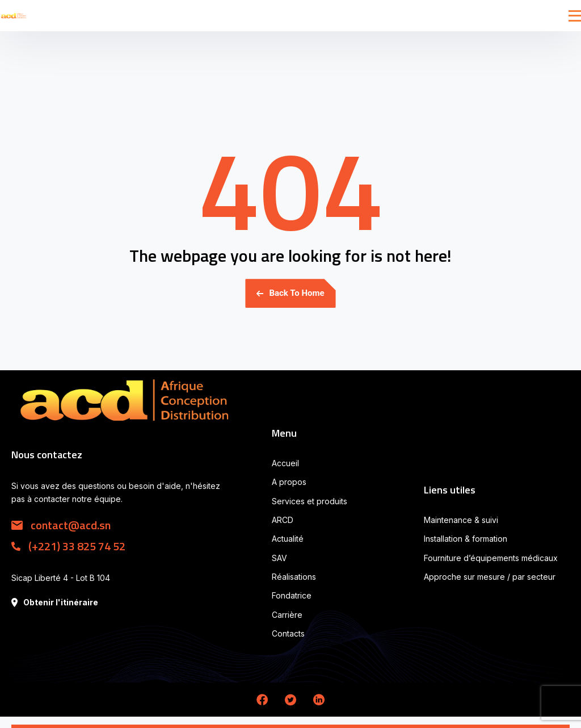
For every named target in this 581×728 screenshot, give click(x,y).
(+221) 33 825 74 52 (68, 546)
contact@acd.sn (61, 525)
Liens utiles (450, 490)
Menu (284, 433)
